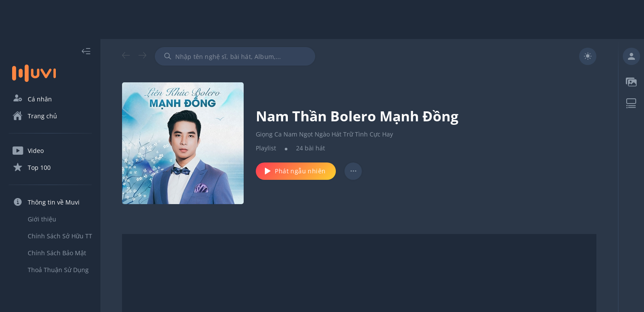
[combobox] (235, 56)
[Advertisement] (322, 19)
